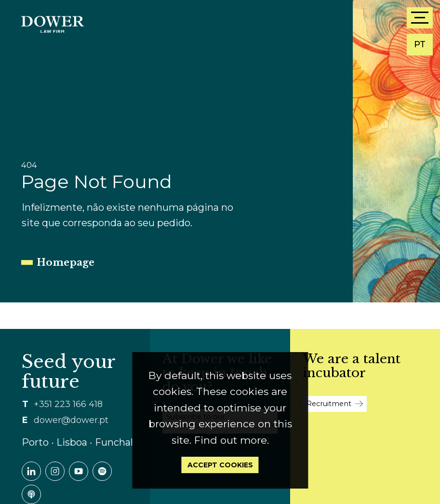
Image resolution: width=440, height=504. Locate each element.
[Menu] (420, 18)
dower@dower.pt (71, 420)
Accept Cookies (220, 465)
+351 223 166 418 (68, 404)
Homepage (66, 262)
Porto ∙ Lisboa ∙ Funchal (77, 442)
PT (420, 44)
